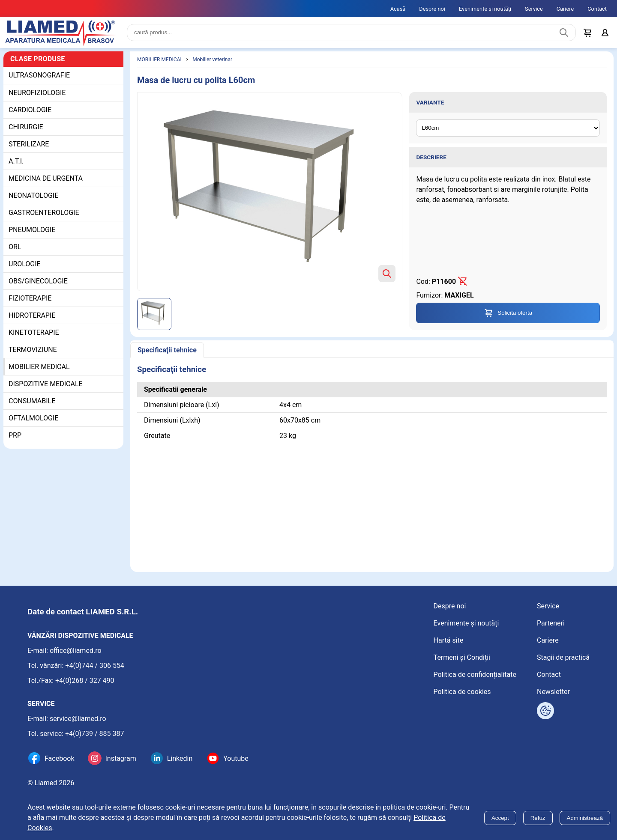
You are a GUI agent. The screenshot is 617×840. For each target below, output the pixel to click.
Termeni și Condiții (462, 657)
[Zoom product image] (387, 274)
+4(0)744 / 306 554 (95, 666)
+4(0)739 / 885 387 (95, 734)
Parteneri (551, 623)
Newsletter (553, 692)
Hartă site (449, 640)
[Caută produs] (564, 33)
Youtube (236, 758)
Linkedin (180, 758)
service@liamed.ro (78, 719)
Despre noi (432, 9)
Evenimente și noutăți (485, 9)
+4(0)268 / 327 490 (85, 681)
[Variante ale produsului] (508, 128)
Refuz (538, 818)
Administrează (585, 818)
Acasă (398, 9)
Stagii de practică (563, 657)
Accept (500, 818)
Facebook (59, 758)
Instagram (120, 758)
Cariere (565, 9)
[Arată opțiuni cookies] (545, 711)
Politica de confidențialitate (475, 675)
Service (534, 9)
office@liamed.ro (76, 651)
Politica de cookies (462, 692)
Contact (597, 9)
